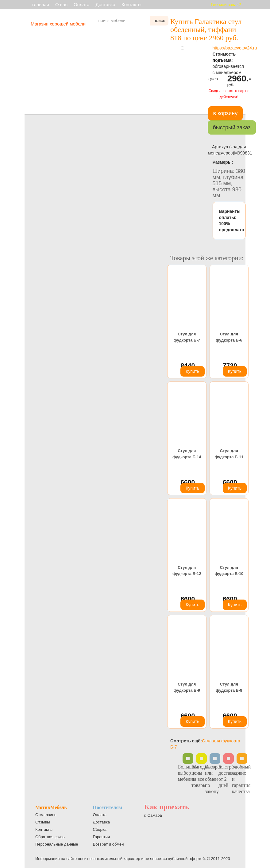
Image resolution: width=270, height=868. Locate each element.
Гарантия (101, 837)
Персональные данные (57, 844)
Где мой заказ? (226, 5)
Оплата (82, 4)
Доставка (106, 4)
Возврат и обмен (108, 844)
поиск (159, 21)
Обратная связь (50, 837)
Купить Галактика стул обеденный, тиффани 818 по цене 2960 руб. (206, 30)
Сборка (100, 829)
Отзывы (43, 822)
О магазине (46, 815)
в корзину (226, 113)
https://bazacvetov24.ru (235, 48)
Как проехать (167, 807)
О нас (61, 4)
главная (41, 4)
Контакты (131, 4)
